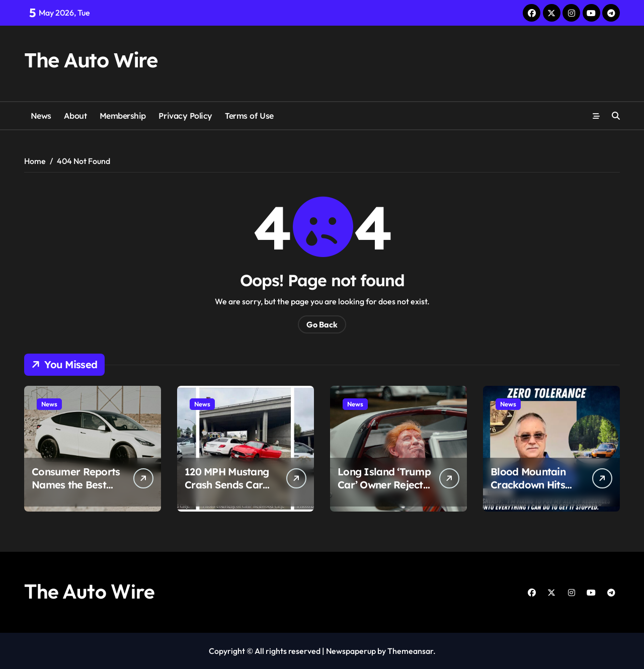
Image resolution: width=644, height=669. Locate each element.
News (41, 116)
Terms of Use (249, 116)
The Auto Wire (91, 60)
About (75, 116)
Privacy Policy (185, 116)
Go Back (322, 324)
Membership (123, 116)
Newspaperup (351, 651)
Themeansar (410, 651)
